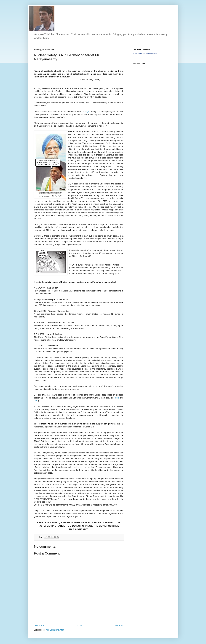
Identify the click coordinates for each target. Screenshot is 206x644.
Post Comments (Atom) (55, 630)
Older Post (118, 625)
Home (79, 625)
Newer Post (40, 625)
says (87, 111)
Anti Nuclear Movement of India (145, 54)
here (118, 398)
